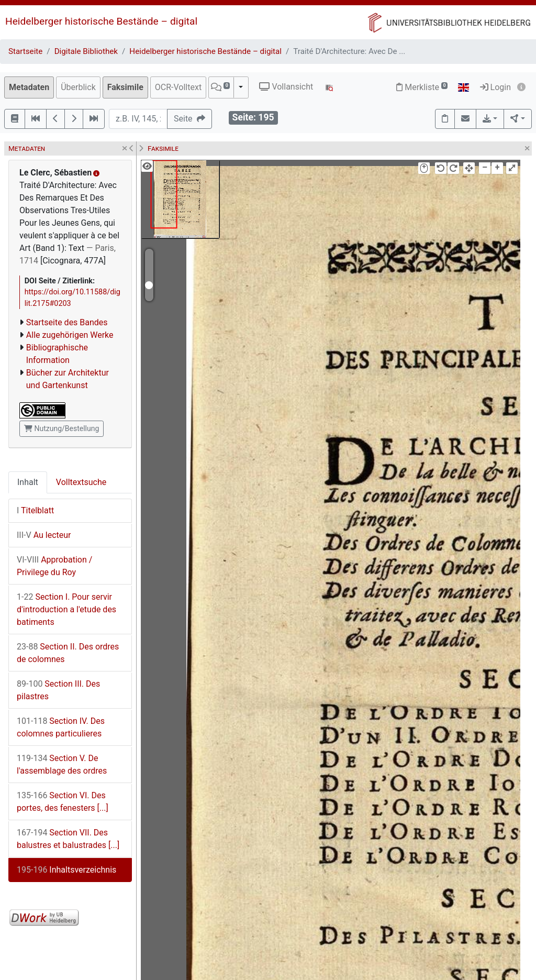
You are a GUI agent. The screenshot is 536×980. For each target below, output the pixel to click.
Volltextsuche (81, 482)
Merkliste (422, 87)
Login (495, 87)
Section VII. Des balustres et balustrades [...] (68, 839)
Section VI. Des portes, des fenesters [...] (63, 802)
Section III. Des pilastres (58, 690)
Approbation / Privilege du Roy (54, 566)
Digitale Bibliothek (86, 51)
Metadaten (29, 87)
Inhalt (28, 482)
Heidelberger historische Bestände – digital (101, 21)
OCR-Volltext (178, 87)
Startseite (25, 51)
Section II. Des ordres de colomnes (68, 653)
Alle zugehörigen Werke (70, 335)
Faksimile (125, 87)
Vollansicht (286, 87)
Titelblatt (35, 510)
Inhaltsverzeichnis (66, 870)
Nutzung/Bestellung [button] (62, 428)
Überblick (78, 87)
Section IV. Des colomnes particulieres (61, 727)
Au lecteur (44, 535)
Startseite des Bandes (67, 322)
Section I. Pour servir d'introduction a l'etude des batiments (66, 609)
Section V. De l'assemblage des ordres (62, 764)
